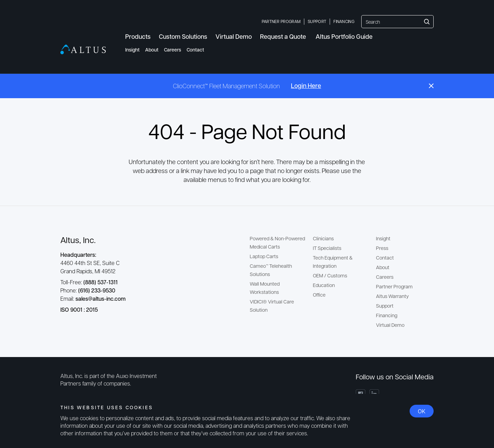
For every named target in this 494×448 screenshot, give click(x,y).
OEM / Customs (330, 275)
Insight (132, 50)
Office (319, 295)
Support (317, 21)
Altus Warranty (392, 296)
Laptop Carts (264, 256)
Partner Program (281, 21)
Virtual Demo (390, 325)
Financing (344, 21)
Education (324, 285)
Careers (173, 50)
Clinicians (323, 238)
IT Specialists (327, 248)
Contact (195, 50)
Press (382, 248)
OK (422, 411)
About (152, 50)
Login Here (306, 85)
